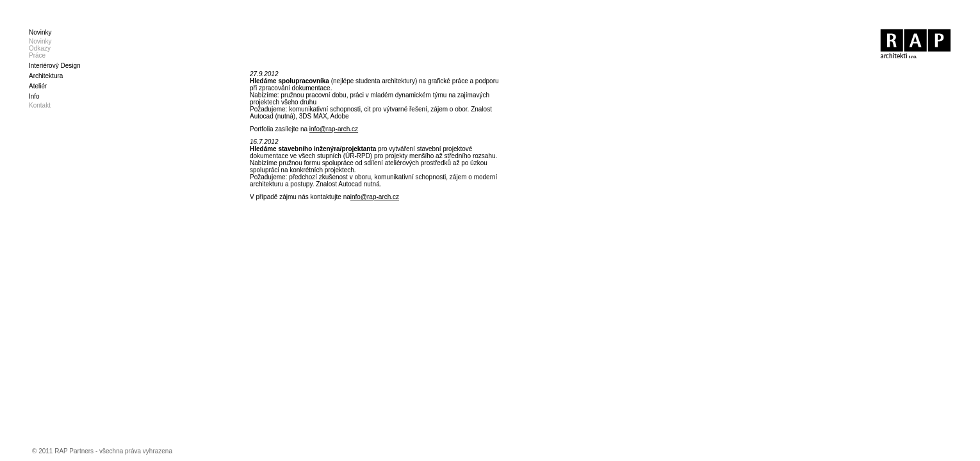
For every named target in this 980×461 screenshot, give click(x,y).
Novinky (40, 41)
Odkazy (40, 48)
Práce (37, 55)
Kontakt (40, 105)
